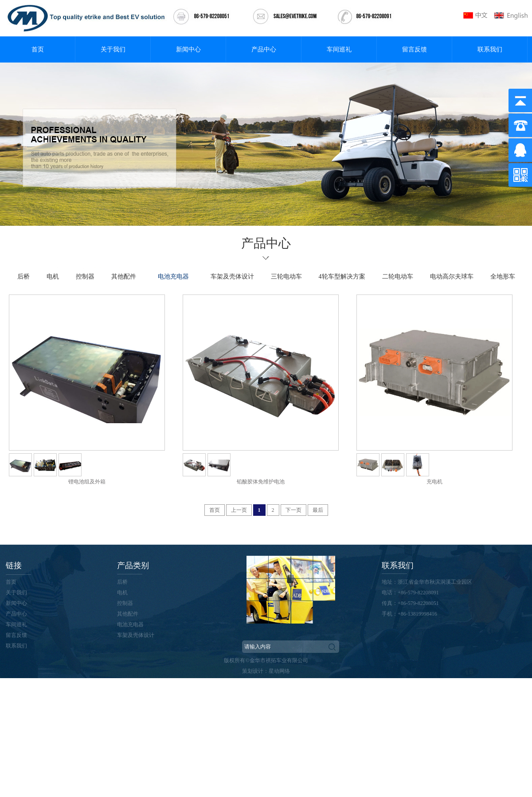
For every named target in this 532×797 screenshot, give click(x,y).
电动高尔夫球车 (452, 277)
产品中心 (264, 49)
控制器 (85, 277)
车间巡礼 (339, 49)
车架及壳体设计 (232, 277)
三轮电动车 (286, 277)
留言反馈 (415, 49)
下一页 (293, 510)
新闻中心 (188, 49)
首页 (38, 49)
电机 (53, 277)
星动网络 (279, 671)
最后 (318, 510)
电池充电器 (173, 277)
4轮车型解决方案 (342, 277)
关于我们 (113, 49)
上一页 (239, 510)
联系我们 (490, 49)
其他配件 (124, 277)
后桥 (23, 277)
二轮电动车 (398, 277)
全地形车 (503, 277)
